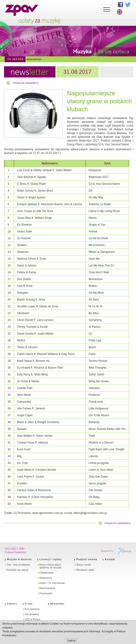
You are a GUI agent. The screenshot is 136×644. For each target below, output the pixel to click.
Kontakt (110, 559)
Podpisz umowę (87, 559)
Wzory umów (83, 565)
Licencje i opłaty (51, 559)
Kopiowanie (46, 593)
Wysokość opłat (85, 570)
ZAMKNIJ (72, 641)
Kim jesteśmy (32, 609)
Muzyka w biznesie (19, 559)
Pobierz (12, 604)
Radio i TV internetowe (52, 583)
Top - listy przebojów (18, 565)
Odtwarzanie (47, 573)
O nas (29, 604)
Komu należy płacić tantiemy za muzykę (51, 566)
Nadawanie (46, 578)
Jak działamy (32, 614)
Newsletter (34, 59)
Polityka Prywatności (15, 552)
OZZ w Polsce (33, 619)
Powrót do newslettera (26, 83)
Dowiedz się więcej (18, 570)
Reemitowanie (48, 588)
